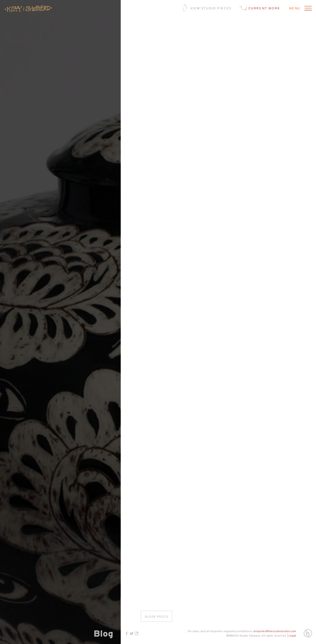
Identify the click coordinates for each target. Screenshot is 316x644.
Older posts (157, 617)
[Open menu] (307, 9)
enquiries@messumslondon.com (275, 631)
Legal (292, 636)
